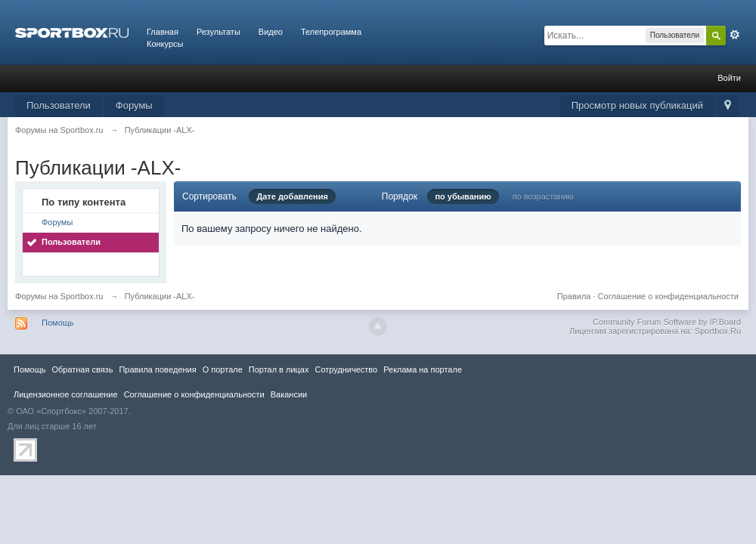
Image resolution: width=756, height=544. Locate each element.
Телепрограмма (331, 32)
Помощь (58, 323)
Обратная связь (82, 369)
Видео (271, 32)
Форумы (134, 105)
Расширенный (735, 35)
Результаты (218, 32)
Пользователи (59, 105)
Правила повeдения (157, 369)
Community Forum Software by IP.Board (667, 322)
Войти (729, 78)
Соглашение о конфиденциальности (668, 296)
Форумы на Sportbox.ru (59, 296)
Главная (163, 32)
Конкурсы (165, 44)
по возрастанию (543, 196)
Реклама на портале (423, 369)
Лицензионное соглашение (66, 394)
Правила (574, 296)
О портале (223, 369)
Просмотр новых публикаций (637, 105)
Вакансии (289, 394)
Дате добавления (292, 196)
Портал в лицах (279, 369)
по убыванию (463, 196)
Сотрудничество (346, 369)
